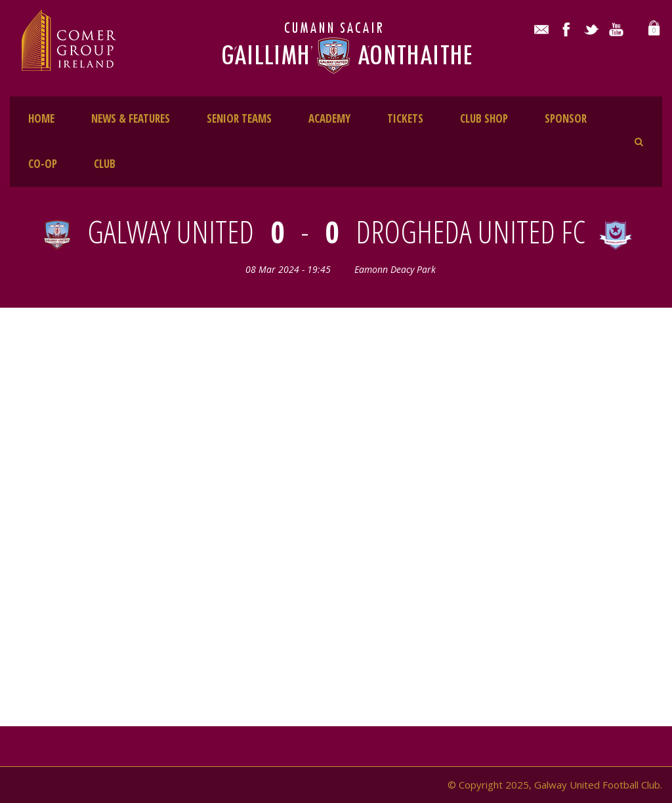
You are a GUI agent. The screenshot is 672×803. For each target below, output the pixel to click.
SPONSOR (566, 118)
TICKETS (405, 118)
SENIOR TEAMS (239, 118)
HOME (41, 118)
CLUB (105, 164)
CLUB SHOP (484, 118)
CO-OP (43, 164)
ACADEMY (329, 118)
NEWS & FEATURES (131, 118)
